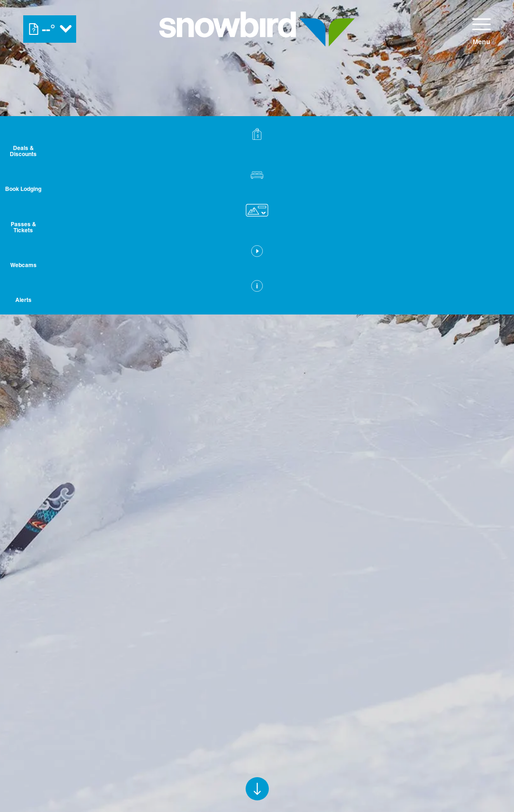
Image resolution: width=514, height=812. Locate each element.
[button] (491, 186)
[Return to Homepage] (257, 29)
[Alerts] (491, 308)
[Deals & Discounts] (491, 144)
